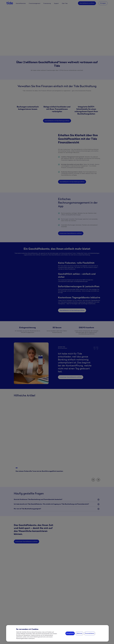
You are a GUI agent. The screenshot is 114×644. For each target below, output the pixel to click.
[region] (57, 633)
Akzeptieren (70, 633)
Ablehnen (79, 633)
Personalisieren (90, 633)
